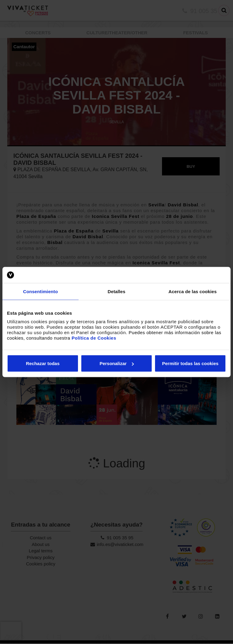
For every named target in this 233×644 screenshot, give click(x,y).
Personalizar (117, 363)
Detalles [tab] (116, 291)
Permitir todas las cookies (190, 363)
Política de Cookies (94, 338)
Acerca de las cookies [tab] (192, 291)
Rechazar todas (43, 363)
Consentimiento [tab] (41, 291)
